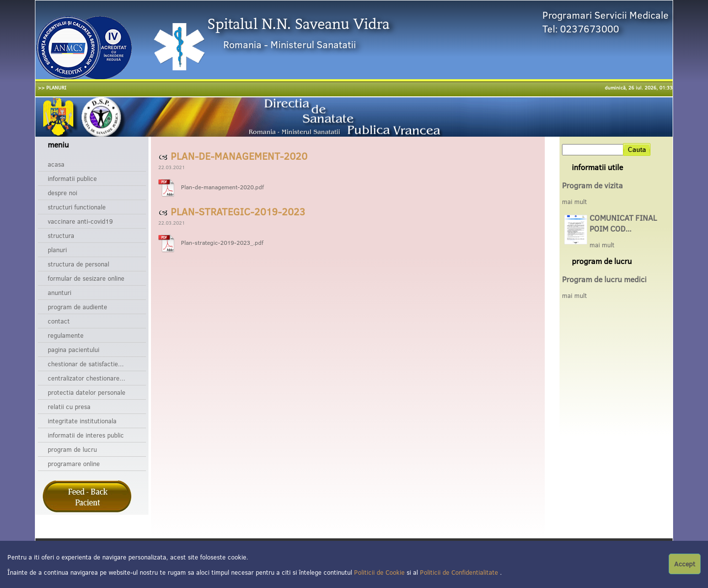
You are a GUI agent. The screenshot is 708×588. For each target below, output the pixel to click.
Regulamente (66, 335)
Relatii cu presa (69, 407)
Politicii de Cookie (380, 572)
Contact (59, 321)
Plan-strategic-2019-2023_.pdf (222, 243)
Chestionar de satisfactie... (86, 364)
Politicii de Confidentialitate (460, 572)
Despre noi (62, 193)
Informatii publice (72, 178)
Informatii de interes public (86, 435)
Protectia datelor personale (87, 392)
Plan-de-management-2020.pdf (222, 187)
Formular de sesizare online (86, 278)
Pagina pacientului (74, 350)
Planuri (57, 250)
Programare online (74, 464)
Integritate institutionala (82, 421)
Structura (61, 235)
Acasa (56, 164)
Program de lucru (72, 449)
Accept (685, 564)
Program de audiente (77, 307)
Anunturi (59, 293)
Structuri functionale (77, 207)
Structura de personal (78, 264)
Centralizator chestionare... (87, 378)
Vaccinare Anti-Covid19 (80, 221)
